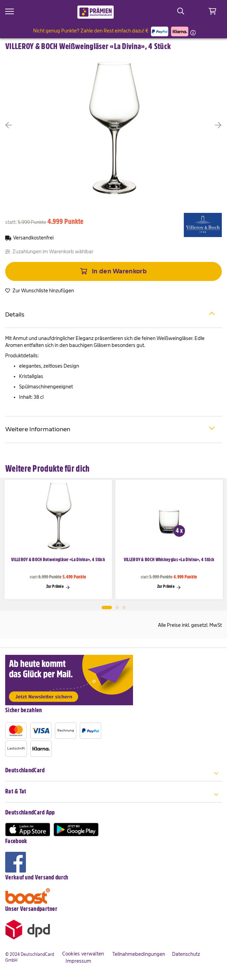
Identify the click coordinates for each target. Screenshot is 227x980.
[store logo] (96, 12)
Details (110, 314)
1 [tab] (107, 607)
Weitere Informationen (110, 429)
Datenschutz (186, 954)
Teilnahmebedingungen (139, 954)
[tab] (113, 315)
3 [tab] (124, 607)
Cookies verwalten (83, 954)
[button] (19, 125)
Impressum (78, 961)
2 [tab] (117, 607)
